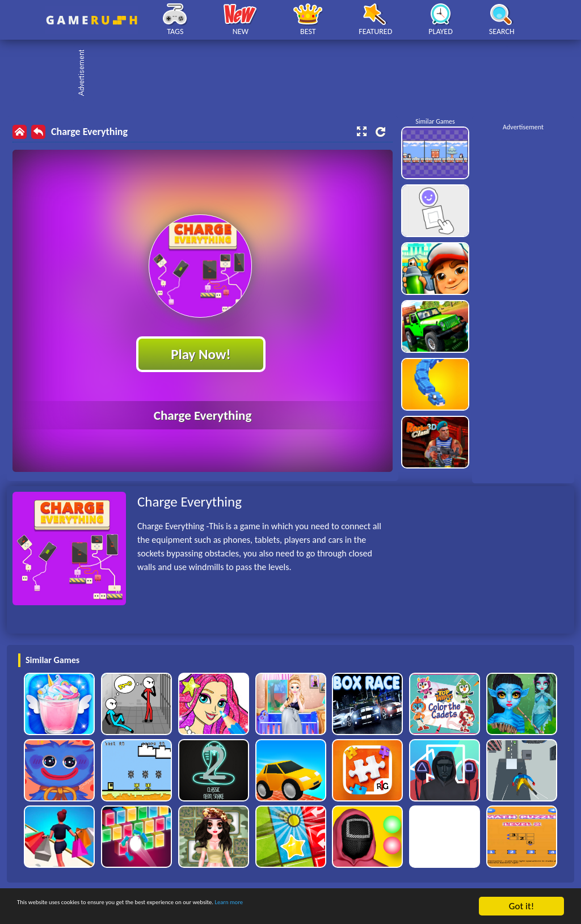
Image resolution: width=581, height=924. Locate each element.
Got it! (521, 906)
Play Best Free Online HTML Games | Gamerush (92, 20)
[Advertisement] (296, 74)
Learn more (354, 907)
